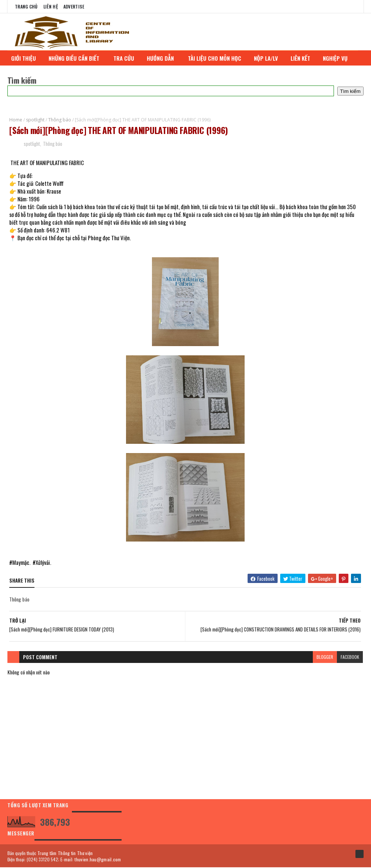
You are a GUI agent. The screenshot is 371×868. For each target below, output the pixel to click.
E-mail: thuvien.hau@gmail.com (91, 860)
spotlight (35, 120)
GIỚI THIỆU (26, 58)
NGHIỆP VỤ (339, 58)
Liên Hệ (51, 6)
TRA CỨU (126, 58)
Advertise (74, 6)
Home (16, 120)
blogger (325, 658)
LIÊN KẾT (303, 58)
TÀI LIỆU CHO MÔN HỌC (217, 58)
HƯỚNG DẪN (164, 58)
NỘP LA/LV (269, 58)
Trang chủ (26, 6)
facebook (350, 658)
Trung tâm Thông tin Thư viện (65, 853)
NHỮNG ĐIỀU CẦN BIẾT (77, 58)
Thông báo (60, 120)
